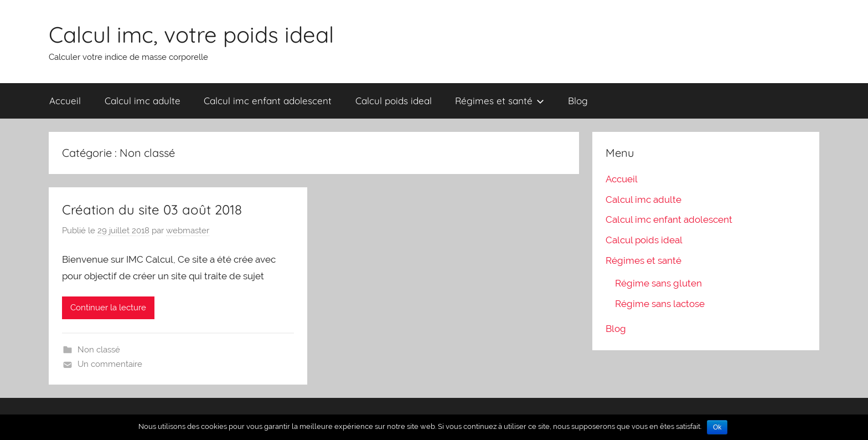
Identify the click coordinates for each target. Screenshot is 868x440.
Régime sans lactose (660, 304)
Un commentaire (110, 364)
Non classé (99, 350)
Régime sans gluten (658, 283)
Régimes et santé (500, 101)
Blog (578, 101)
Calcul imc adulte (143, 101)
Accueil (65, 101)
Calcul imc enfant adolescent (268, 101)
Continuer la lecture (108, 308)
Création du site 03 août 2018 (152, 209)
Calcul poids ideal (394, 101)
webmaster (188, 231)
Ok (717, 427)
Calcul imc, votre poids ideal (191, 34)
